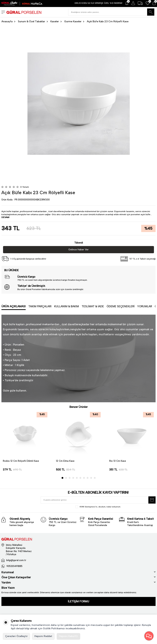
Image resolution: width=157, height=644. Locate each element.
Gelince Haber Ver (78, 250)
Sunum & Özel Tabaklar (31, 21)
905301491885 (14, 566)
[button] (62, 478)
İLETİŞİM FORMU (78, 601)
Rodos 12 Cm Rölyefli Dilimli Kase (21, 461)
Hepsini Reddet (43, 636)
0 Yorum (25, 187)
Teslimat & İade (93, 306)
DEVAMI (5, 217)
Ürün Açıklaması (14, 306)
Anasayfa (7, 21)
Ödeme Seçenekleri (121, 306)
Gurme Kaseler (73, 21)
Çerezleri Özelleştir (16, 636)
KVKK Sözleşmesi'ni (88, 507)
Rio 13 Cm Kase (118, 461)
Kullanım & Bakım (67, 306)
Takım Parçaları (40, 306)
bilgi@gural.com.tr (16, 560)
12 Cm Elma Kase (65, 461)
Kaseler (55, 21)
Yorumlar (145, 306)
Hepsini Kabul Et (68, 636)
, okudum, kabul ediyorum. (98, 507)
